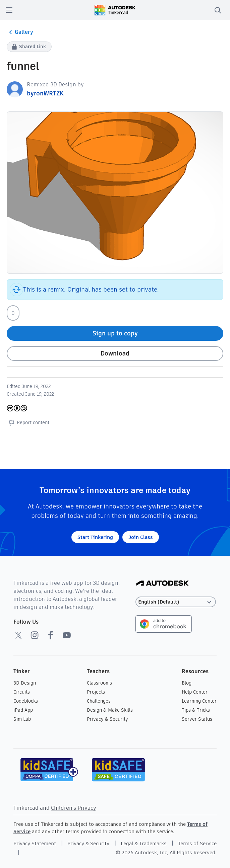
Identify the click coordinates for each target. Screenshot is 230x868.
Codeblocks (26, 701)
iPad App (23, 710)
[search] (218, 10)
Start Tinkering (95, 537)
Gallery (20, 32)
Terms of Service (197, 843)
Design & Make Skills (110, 710)
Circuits (22, 692)
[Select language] (176, 602)
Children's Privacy (74, 808)
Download (115, 353)
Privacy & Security (107, 719)
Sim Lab (22, 719)
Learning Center (199, 701)
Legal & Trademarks (144, 843)
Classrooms (99, 683)
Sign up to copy (115, 333)
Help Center (195, 692)
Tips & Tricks (196, 710)
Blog (187, 683)
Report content (28, 423)
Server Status (197, 719)
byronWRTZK (45, 93)
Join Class (141, 537)
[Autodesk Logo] (162, 584)
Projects (96, 692)
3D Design (25, 683)
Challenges (99, 701)
